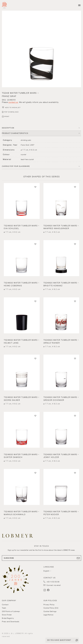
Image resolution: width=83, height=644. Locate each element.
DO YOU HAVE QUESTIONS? (59, 640)
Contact (5, 605)
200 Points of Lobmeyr (11, 611)
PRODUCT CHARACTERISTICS (15, 133)
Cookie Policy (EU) (51, 608)
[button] (41, 49)
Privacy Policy (49, 605)
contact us (13, 102)
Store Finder (7, 615)
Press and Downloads (11, 622)
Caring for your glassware (16, 166)
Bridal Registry (8, 618)
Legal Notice (48, 615)
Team (4, 608)
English (46, 571)
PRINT (7, 116)
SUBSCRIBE (41, 558)
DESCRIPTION (8, 128)
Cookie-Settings (50, 611)
